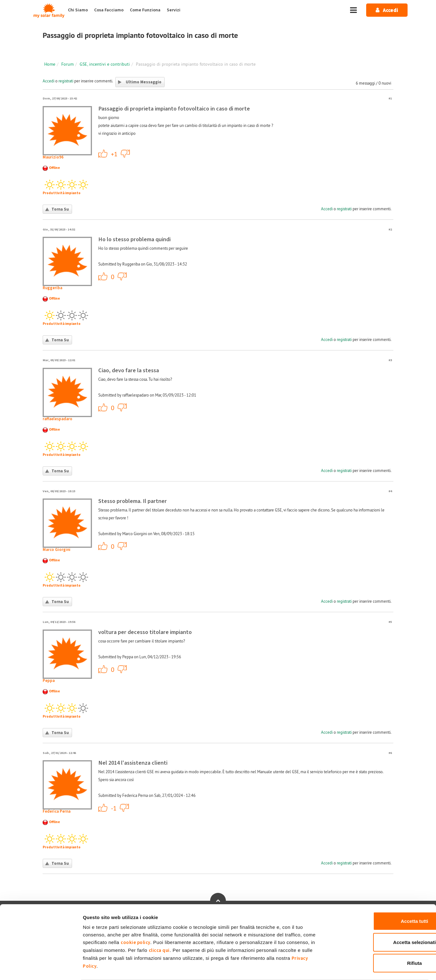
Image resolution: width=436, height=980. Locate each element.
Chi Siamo (78, 10)
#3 (390, 360)
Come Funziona (145, 10)
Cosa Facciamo (109, 10)
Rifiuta (383, 938)
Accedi (48, 81)
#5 (390, 622)
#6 (390, 753)
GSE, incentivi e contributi (105, 64)
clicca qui (159, 926)
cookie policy (136, 918)
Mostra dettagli (333, 968)
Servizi (174, 10)
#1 (390, 98)
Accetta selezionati (383, 918)
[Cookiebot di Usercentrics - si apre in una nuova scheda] (41, 968)
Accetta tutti (383, 896)
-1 (125, 153)
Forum (67, 64)
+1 (103, 153)
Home (50, 64)
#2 (390, 229)
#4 (390, 491)
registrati (66, 81)
